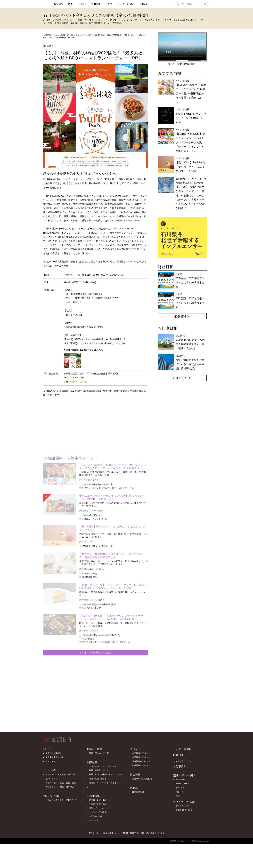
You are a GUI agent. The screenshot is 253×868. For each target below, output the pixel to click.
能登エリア (80, 35)
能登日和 (178, 755)
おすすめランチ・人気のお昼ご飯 (60, 774)
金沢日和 (47, 35)
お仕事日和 (180, 766)
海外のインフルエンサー (100, 808)
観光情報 (58, 4)
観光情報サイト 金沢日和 (47, 4)
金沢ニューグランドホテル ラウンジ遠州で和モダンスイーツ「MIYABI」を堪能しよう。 (112, 497)
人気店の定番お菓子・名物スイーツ (61, 800)
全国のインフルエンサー (100, 804)
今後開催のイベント (141, 765)
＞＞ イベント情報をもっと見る (96, 653)
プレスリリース (182, 761)
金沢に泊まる (52, 761)
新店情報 (96, 4)
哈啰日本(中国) (182, 806)
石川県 (70, 35)
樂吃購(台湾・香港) (184, 810)
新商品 (134, 788)
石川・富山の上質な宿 (99, 753)
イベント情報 (59, 35)
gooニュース (181, 788)
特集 (70, 4)
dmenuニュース (182, 784)
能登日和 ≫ (182, 316)
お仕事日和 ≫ (182, 378)
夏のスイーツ (52, 779)
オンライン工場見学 (98, 812)
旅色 (178, 796)
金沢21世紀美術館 (54, 753)
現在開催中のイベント (142, 761)
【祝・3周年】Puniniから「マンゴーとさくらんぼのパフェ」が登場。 (112, 528)
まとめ (109, 4)
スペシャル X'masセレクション (103, 766)
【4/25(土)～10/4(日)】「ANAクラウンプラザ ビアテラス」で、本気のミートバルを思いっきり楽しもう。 (111, 617)
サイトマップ (95, 833)
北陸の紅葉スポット (98, 779)
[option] (182, 238)
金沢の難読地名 (96, 816)
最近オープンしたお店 (142, 779)
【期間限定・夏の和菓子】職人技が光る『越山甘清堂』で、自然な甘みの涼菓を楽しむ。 (112, 556)
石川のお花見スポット (99, 770)
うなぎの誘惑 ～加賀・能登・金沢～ (62, 783)
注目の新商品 (138, 792)
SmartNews (180, 779)
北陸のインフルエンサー (100, 800)
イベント (82, 4)
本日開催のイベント (141, 753)
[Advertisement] (69, 426)
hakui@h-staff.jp (78, 382)
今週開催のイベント (141, 757)
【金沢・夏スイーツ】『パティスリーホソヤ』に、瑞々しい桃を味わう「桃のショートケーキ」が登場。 (113, 586)
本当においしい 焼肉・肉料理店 (60, 787)
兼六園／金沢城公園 (55, 757)
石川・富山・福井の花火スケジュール (106, 774)
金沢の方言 (94, 820)
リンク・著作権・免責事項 (126, 833)
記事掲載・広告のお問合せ (153, 833)
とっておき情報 (125, 4)
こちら (117, 343)
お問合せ (143, 4)
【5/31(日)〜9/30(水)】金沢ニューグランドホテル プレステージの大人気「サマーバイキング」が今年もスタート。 (113, 466)
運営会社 (107, 833)
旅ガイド (49, 749)
